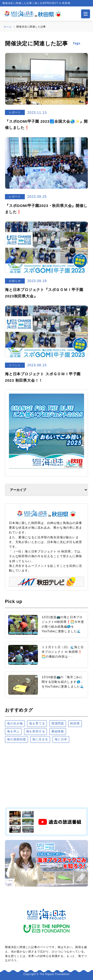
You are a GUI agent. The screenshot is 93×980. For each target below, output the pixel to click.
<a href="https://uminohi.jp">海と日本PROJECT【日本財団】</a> (46, 775)
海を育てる (37, 723)
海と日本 (61, 739)
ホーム (8, 27)
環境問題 (58, 723)
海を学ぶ (13, 731)
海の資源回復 (16, 739)
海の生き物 (15, 723)
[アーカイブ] (46, 490)
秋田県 (75, 723)
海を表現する (36, 731)
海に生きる (40, 739)
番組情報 (58, 731)
